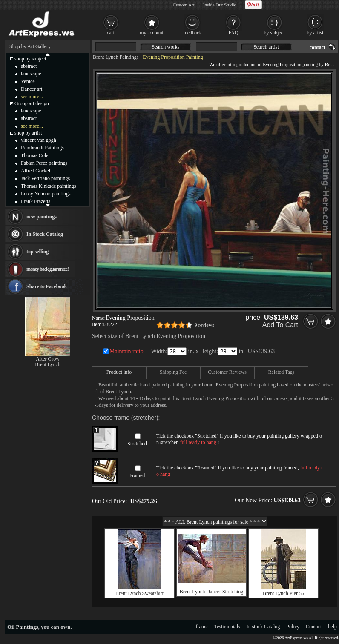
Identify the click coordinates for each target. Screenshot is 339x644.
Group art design (32, 103)
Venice (28, 81)
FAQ (233, 33)
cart (111, 33)
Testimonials (227, 627)
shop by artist (28, 133)
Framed (137, 475)
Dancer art (32, 89)
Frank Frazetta (36, 201)
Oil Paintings (23, 627)
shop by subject (30, 59)
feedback (192, 33)
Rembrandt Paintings (42, 148)
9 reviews (204, 325)
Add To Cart (280, 325)
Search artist (266, 47)
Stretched (137, 444)
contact (317, 47)
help (332, 627)
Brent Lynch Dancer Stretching (212, 592)
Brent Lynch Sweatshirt (139, 593)
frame (202, 627)
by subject (274, 33)
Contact (314, 627)
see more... (32, 97)
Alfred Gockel (36, 171)
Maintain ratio (126, 351)
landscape (31, 74)
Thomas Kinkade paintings (48, 186)
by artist (315, 33)
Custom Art (184, 5)
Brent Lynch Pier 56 (283, 593)
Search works (166, 47)
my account (152, 33)
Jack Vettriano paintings (45, 178)
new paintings (42, 217)
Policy (293, 627)
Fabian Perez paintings (44, 163)
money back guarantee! (47, 269)
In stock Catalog (263, 627)
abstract (29, 66)
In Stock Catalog (45, 234)
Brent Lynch (48, 364)
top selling (37, 252)
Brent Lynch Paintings (116, 57)
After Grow (48, 359)
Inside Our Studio (220, 5)
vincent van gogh (39, 140)
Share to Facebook (47, 286)
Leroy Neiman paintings (46, 194)
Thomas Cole (34, 155)
